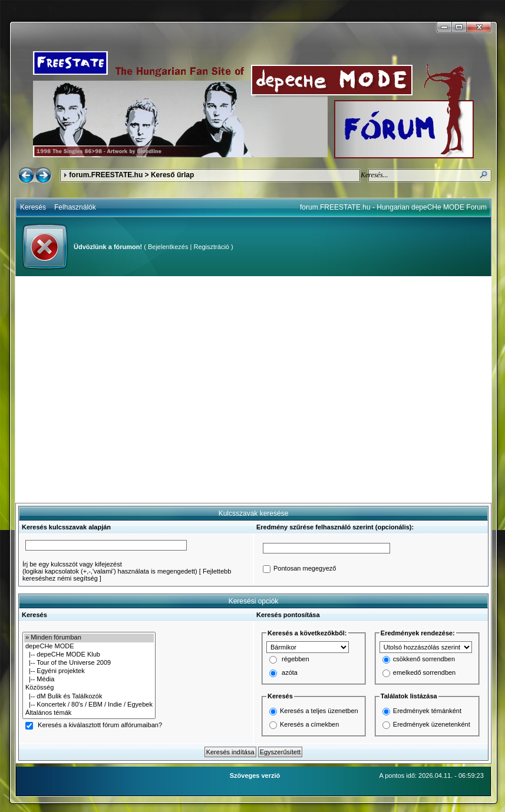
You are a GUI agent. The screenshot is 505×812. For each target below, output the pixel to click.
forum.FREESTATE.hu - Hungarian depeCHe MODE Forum (393, 207)
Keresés (33, 207)
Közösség (89, 688)
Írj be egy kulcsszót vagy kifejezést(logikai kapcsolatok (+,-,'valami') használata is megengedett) (110, 568)
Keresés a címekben (309, 724)
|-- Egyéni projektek (89, 671)
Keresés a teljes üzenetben (319, 711)
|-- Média (89, 680)
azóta (290, 673)
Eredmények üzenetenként (432, 724)
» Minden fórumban (89, 638)
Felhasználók (75, 207)
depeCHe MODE (89, 647)
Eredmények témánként (427, 711)
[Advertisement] (110, 390)
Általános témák (89, 713)
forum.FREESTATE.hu (106, 175)
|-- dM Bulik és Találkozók (89, 697)
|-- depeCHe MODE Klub (89, 655)
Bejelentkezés (168, 247)
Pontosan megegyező (305, 569)
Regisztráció (211, 247)
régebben (296, 659)
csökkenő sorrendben (424, 659)
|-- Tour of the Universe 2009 (89, 663)
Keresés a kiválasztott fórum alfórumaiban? (100, 725)
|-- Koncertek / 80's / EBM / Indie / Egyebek (89, 705)
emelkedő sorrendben (424, 673)
